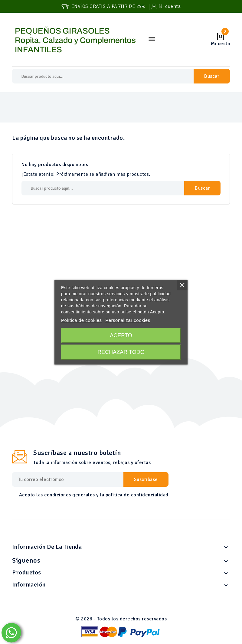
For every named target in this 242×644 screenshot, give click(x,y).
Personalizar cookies (128, 320)
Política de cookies (82, 320)
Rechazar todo (121, 352)
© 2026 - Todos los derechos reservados (121, 619)
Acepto (121, 335)
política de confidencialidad (137, 495)
